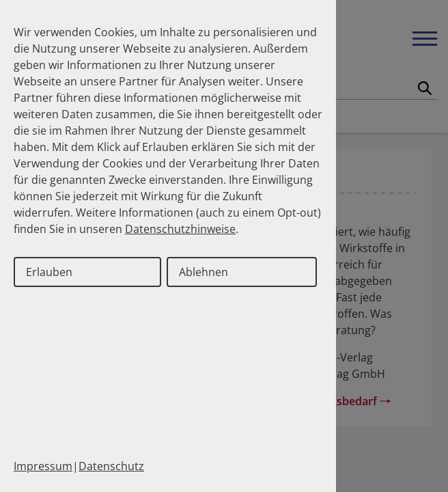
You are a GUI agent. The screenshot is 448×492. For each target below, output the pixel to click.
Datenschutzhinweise (180, 229)
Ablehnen (204, 272)
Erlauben (49, 272)
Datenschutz (111, 466)
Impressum (43, 466)
